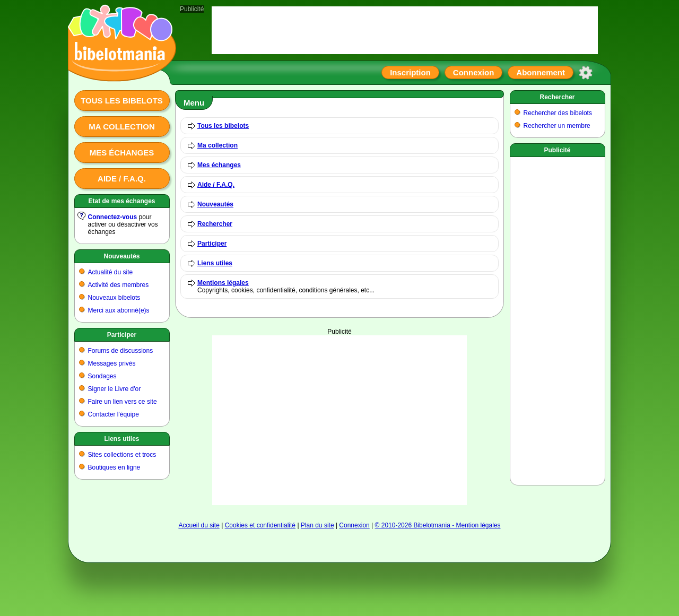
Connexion (474, 72)
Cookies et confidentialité (260, 525)
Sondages (102, 376)
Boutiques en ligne (114, 467)
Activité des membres (119, 285)
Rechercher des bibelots (558, 113)
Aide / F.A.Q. (122, 179)
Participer (122, 335)
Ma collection (121, 127)
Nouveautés (121, 256)
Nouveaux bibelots (114, 298)
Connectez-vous (113, 217)
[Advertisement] (339, 420)
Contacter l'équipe (114, 414)
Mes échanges (122, 153)
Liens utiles (121, 439)
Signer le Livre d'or (115, 389)
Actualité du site (111, 272)
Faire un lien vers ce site (123, 402)
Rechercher (215, 224)
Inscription (410, 72)
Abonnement (541, 72)
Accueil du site (199, 525)
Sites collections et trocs (122, 455)
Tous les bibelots (122, 101)
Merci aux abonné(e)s (119, 310)
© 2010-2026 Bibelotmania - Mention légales (438, 525)
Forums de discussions (121, 351)
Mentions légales (223, 283)
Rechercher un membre (557, 126)
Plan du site (317, 525)
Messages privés (112, 363)
